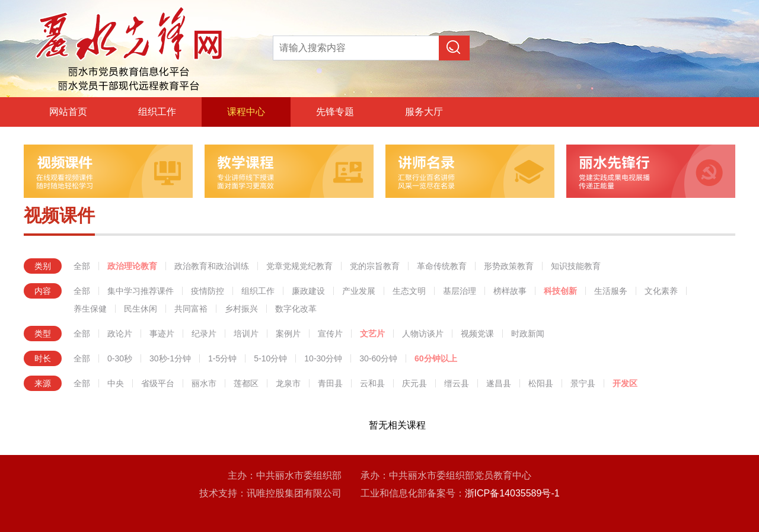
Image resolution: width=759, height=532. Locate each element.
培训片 (246, 334)
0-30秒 (120, 358)
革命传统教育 (442, 266)
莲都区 (246, 383)
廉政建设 (308, 291)
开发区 (625, 383)
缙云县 (457, 383)
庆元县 (414, 383)
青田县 (330, 383)
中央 (116, 383)
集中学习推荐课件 (141, 291)
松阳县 (541, 383)
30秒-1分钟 (170, 358)
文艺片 (372, 334)
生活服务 (611, 291)
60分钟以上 (436, 358)
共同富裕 (191, 309)
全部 (82, 266)
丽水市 (204, 383)
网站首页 (68, 112)
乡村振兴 (241, 309)
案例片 (288, 334)
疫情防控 (208, 291)
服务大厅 (424, 112)
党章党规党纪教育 (299, 266)
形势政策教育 (509, 266)
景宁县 (583, 383)
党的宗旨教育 (375, 266)
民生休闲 (141, 309)
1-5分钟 (222, 358)
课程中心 (246, 112)
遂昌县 (499, 383)
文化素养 (661, 291)
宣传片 (330, 334)
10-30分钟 (323, 358)
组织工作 (157, 112)
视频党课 (477, 334)
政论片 (120, 334)
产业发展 (359, 291)
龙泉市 (288, 383)
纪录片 (204, 334)
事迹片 (162, 334)
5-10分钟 (270, 358)
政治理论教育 (132, 266)
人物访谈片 (423, 334)
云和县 (372, 383)
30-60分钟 (378, 358)
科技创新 (560, 291)
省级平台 (158, 383)
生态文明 (409, 291)
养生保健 (90, 309)
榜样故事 (510, 291)
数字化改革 (296, 309)
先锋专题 (335, 112)
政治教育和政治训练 (212, 266)
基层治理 (460, 291)
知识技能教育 (576, 266)
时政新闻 (528, 334)
